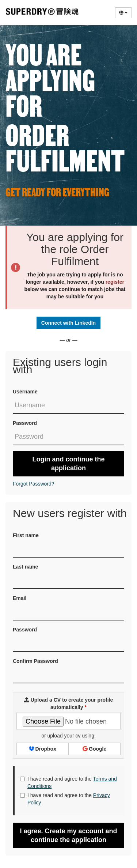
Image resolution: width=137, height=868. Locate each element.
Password (25, 423)
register (115, 282)
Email (20, 598)
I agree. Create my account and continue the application (68, 835)
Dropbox (43, 749)
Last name (25, 567)
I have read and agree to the (68, 782)
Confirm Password (35, 661)
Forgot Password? (34, 484)
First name (26, 535)
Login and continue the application (69, 464)
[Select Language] (123, 13)
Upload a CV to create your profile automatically (69, 703)
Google (94, 749)
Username (25, 392)
